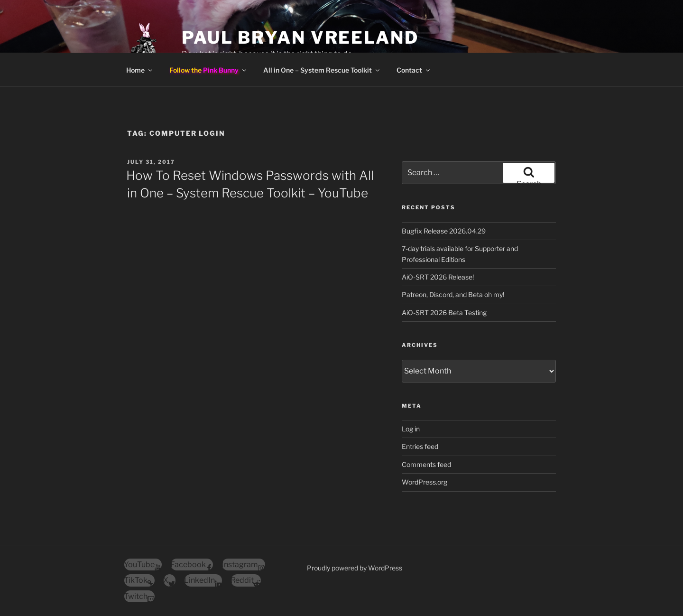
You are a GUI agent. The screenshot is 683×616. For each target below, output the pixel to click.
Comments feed (426, 464)
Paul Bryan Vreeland (300, 37)
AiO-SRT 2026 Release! (438, 277)
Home (140, 70)
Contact (414, 70)
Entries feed (420, 446)
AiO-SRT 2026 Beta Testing (444, 313)
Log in (411, 429)
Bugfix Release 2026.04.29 (444, 231)
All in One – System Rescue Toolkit (322, 70)
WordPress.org (425, 482)
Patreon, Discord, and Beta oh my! (453, 294)
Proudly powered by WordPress (355, 568)
